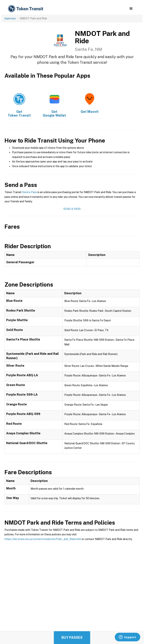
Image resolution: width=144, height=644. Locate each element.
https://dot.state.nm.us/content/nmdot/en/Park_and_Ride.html (43, 539)
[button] (131, 9)
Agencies (10, 18)
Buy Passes (72, 638)
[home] (26, 9)
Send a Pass (30, 192)
